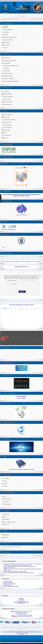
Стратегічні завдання (21, 396)
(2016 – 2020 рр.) (21, 398)
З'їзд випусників (5, 514)
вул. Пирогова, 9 (21, 601)
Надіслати (22, 292)
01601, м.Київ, (21, 600)
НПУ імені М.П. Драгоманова (8, 632)
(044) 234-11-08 (21, 603)
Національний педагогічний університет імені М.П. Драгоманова (28, 632)
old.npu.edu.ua (39, 641)
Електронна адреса (12, 281)
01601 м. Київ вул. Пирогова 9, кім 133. (22, 611)
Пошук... (14, 18)
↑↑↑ (40, 637)
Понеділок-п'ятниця (22, 614)
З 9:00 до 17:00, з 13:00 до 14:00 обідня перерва (21, 615)
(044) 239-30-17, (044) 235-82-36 (21, 616)
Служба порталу (19, 633)
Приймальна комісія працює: (21, 613)
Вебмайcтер (25, 633)
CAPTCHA (14, 284)
